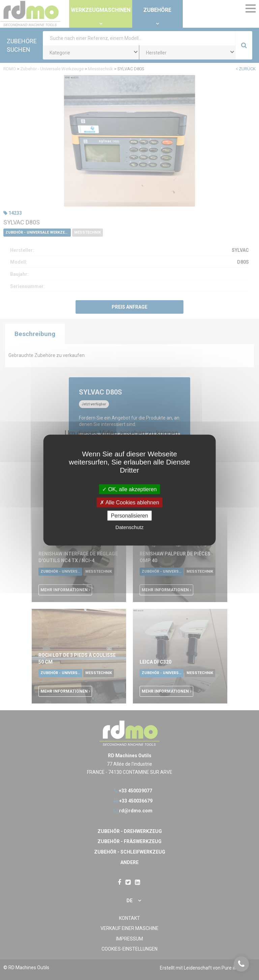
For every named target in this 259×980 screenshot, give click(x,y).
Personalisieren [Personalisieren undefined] (129, 516)
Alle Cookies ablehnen (129, 502)
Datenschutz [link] (129, 527)
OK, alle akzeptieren (129, 489)
